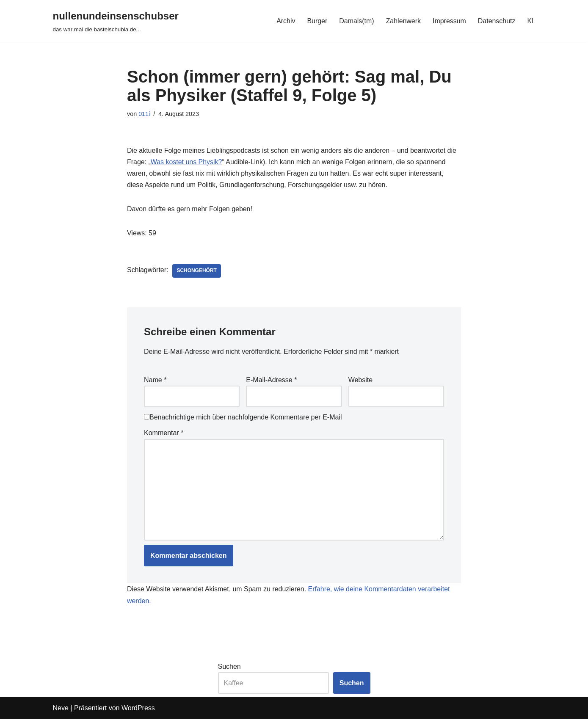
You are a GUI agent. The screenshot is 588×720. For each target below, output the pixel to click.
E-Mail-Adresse (271, 380)
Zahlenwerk (403, 21)
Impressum (449, 21)
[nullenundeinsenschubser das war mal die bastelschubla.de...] (116, 21)
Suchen (229, 667)
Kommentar (164, 434)
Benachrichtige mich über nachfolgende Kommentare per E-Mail (243, 418)
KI (530, 21)
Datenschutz (496, 21)
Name (155, 380)
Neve (61, 709)
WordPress (138, 709)
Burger (317, 21)
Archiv (285, 21)
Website (361, 380)
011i (144, 114)
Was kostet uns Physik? (186, 162)
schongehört (197, 271)
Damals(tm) (356, 21)
